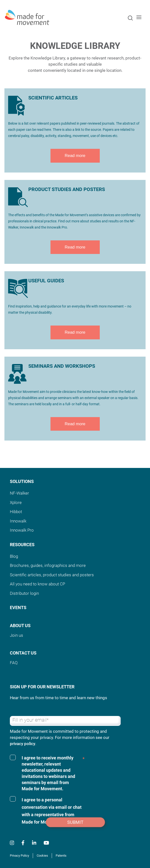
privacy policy (23, 744)
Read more (75, 156)
